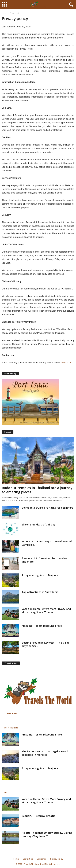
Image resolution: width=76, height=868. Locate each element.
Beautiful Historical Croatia (39, 816)
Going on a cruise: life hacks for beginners (47, 508)
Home (4, 13)
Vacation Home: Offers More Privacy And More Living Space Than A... (46, 611)
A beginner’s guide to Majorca (40, 575)
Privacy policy (57, 859)
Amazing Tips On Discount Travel (42, 626)
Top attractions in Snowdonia (40, 592)
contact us (66, 362)
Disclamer (41, 859)
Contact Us (28, 859)
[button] (71, 5)
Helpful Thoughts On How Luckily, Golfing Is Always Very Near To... (47, 834)
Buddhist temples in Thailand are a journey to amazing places (37, 490)
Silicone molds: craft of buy (39, 525)
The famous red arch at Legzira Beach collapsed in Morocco (45, 753)
